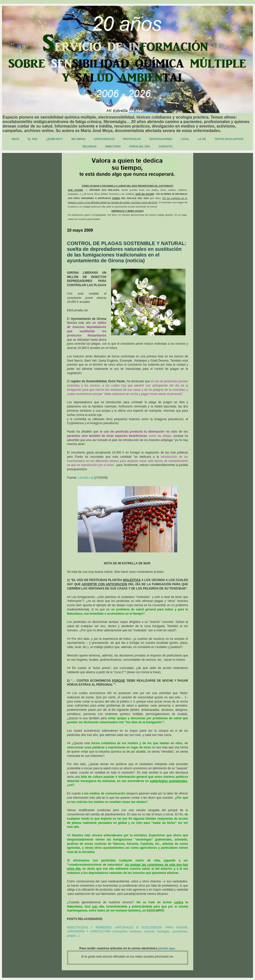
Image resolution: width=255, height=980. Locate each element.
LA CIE (202, 139)
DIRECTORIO (113, 147)
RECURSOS (90, 147)
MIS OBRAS (79, 139)
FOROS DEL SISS (140, 147)
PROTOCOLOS (132, 139)
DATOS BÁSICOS (104, 139)
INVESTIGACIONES (161, 139)
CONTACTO (166, 147)
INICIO (16, 139)
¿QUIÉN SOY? (54, 139)
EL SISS (33, 139)
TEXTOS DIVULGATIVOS (229, 139)
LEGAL (185, 139)
